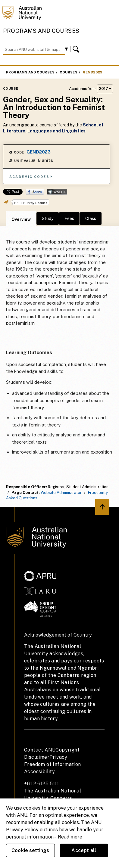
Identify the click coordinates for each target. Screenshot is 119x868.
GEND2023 (93, 72)
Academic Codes (31, 177)
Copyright (67, 750)
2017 (105, 89)
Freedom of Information (53, 764)
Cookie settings (30, 850)
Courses (69, 72)
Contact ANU (40, 750)
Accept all (84, 850)
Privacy (58, 757)
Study (48, 219)
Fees (69, 219)
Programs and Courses (41, 31)
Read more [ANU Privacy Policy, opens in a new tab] (70, 837)
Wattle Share (57, 192)
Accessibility (39, 772)
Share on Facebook (35, 192)
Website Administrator (61, 493)
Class (91, 219)
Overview (21, 219)
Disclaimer (37, 757)
